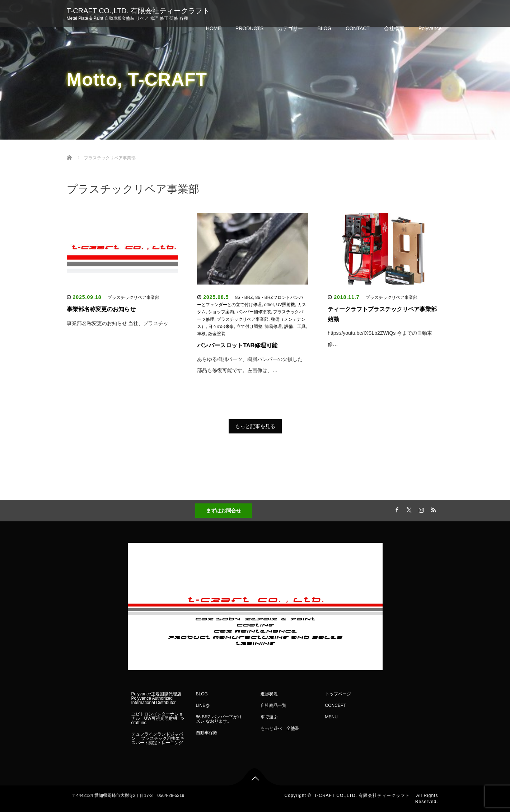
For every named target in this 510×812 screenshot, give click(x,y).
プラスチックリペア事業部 (134, 297)
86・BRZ (244, 297)
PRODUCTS (250, 28)
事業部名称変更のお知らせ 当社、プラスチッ (118, 323)
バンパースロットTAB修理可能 (237, 345)
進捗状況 (269, 694)
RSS (433, 509)
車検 (201, 334)
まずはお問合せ (224, 511)
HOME (214, 28)
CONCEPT (336, 705)
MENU (331, 717)
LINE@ (203, 705)
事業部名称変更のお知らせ (101, 309)
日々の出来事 (221, 327)
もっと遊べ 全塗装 (280, 728)
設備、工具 (295, 327)
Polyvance (430, 28)
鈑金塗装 (217, 334)
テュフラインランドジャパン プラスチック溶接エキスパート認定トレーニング (159, 738)
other (269, 305)
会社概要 (394, 28)
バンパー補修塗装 (254, 312)
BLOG (324, 28)
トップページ (338, 694)
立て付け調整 (249, 327)
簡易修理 (273, 327)
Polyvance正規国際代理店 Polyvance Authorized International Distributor (156, 698)
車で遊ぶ (269, 717)
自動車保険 (207, 733)
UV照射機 (286, 305)
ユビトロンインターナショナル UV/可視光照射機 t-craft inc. (158, 718)
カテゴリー (290, 28)
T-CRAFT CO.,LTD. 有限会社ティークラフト (142, 11)
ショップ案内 (221, 312)
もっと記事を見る (255, 426)
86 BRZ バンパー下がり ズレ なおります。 (221, 719)
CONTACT (358, 28)
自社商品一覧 (273, 705)
